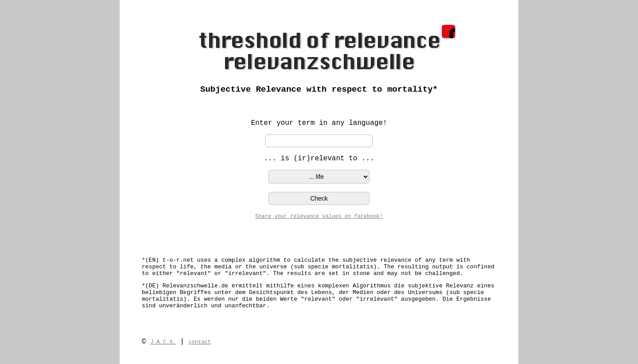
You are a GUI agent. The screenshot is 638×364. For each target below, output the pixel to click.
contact (200, 342)
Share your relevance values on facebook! (319, 217)
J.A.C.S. (163, 342)
